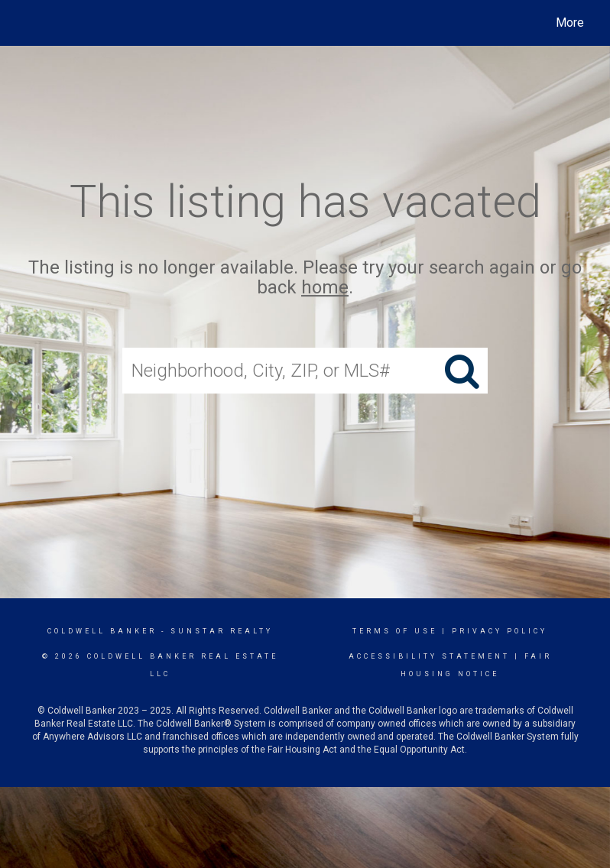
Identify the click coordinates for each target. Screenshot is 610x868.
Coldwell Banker (102, 631)
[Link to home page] (26, 23)
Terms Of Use (395, 631)
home (325, 288)
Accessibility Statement (429, 656)
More (570, 23)
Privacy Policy (500, 631)
